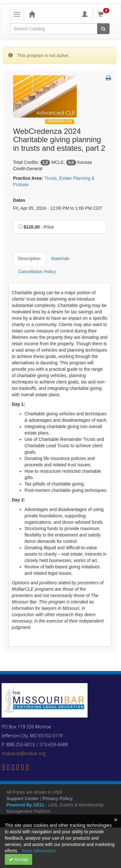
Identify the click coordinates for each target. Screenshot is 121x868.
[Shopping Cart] (104, 14)
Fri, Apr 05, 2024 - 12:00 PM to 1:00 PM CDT (58, 208)
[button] (108, 78)
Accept (18, 859)
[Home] (32, 14)
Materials (60, 259)
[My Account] (85, 14)
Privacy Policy (57, 799)
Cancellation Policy (37, 272)
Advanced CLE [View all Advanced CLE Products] (60, 121)
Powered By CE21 (26, 805)
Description (29, 259)
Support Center (23, 799)
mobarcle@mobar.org (24, 753)
